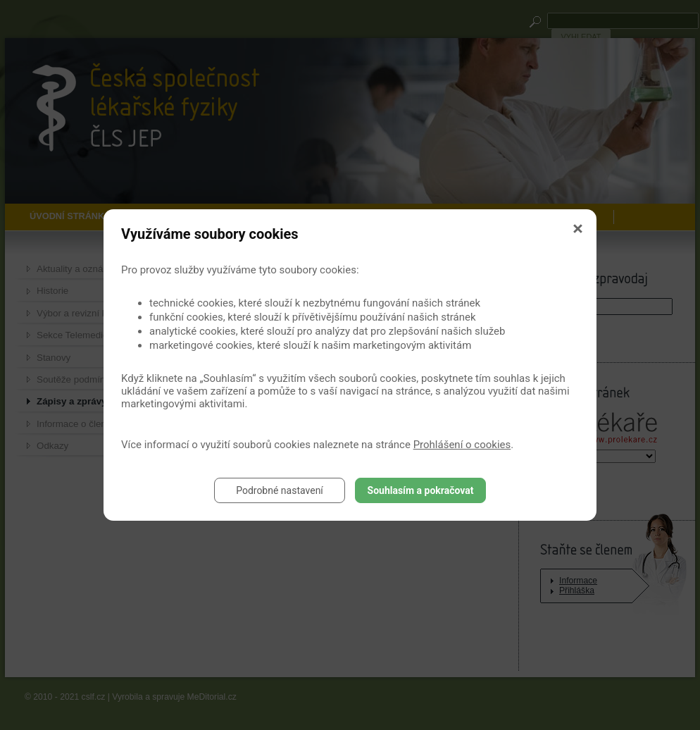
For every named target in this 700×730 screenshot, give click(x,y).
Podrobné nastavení (280, 490)
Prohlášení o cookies (462, 445)
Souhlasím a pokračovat (421, 490)
